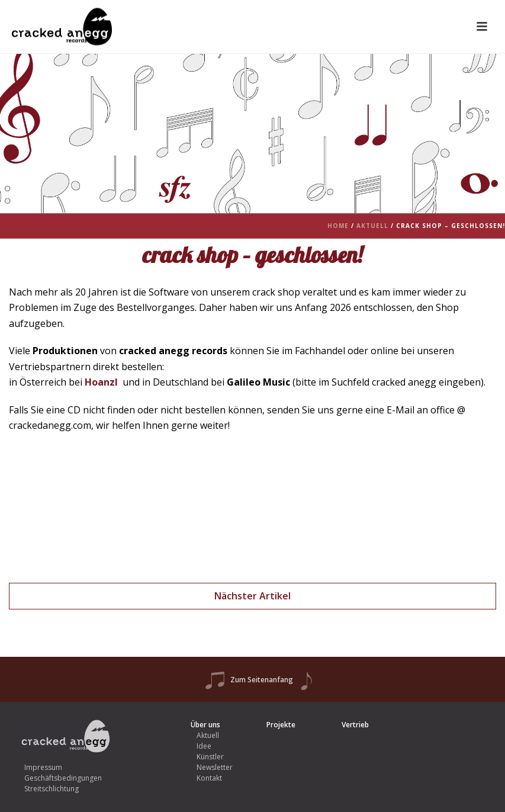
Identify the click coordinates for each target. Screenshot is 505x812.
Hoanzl (101, 382)
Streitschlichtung (52, 789)
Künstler (210, 757)
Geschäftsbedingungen (63, 778)
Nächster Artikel (252, 596)
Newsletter (215, 767)
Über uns (205, 725)
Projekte (281, 725)
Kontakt (209, 778)
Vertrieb (355, 725)
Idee (204, 746)
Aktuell (372, 226)
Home (338, 226)
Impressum (43, 767)
